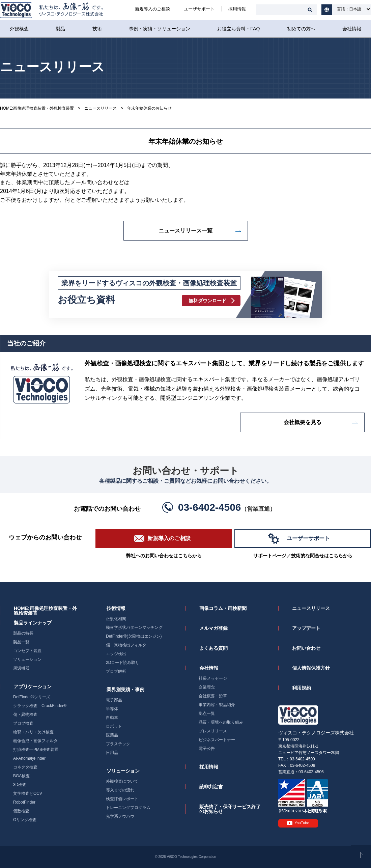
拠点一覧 (207, 713)
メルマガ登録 (213, 628)
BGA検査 (21, 776)
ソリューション (27, 660)
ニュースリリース (101, 108)
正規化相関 (116, 619)
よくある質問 (213, 648)
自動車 (112, 718)
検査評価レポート (122, 799)
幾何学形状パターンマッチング (134, 627)
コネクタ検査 (25, 767)
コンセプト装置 (27, 651)
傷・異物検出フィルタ (126, 645)
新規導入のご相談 (152, 9)
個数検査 (21, 811)
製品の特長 (23, 633)
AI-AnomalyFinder (29, 758)
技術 (97, 29)
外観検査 (19, 29)
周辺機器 (21, 668)
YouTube (302, 823)
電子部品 (114, 700)
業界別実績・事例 (125, 690)
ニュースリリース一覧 (185, 231)
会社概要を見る (303, 422)
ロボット (114, 726)
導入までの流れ (120, 790)
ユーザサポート (199, 9)
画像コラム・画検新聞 (223, 608)
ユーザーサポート (308, 538)
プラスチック (118, 744)
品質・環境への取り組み (221, 722)
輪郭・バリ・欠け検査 (33, 732)
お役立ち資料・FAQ (238, 29)
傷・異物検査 (25, 715)
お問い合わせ (306, 648)
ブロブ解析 (116, 671)
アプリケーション (33, 687)
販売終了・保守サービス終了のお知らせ (230, 809)
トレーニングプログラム (128, 808)
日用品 (112, 753)
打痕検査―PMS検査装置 (36, 750)
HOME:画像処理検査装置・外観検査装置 (37, 108)
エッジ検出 (116, 654)
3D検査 (20, 785)
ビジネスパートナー (217, 740)
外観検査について (122, 781)
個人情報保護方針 (311, 668)
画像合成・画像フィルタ (35, 741)
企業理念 (207, 687)
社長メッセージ (213, 678)
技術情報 (116, 608)
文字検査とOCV (28, 793)
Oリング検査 (25, 820)
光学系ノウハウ (120, 816)
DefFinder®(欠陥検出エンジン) (134, 636)
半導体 (112, 709)
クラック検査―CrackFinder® (40, 706)
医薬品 (112, 735)
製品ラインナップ (33, 623)
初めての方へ (301, 29)
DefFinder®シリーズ (32, 697)
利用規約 (302, 688)
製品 (60, 29)
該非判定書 (211, 787)
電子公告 (207, 749)
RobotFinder (24, 802)
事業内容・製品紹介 (217, 705)
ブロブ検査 (23, 723)
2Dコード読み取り (123, 663)
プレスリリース (213, 731)
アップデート (306, 628)
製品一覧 (21, 642)
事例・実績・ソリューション (160, 29)
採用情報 (237, 9)
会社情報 (352, 29)
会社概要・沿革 (213, 696)
